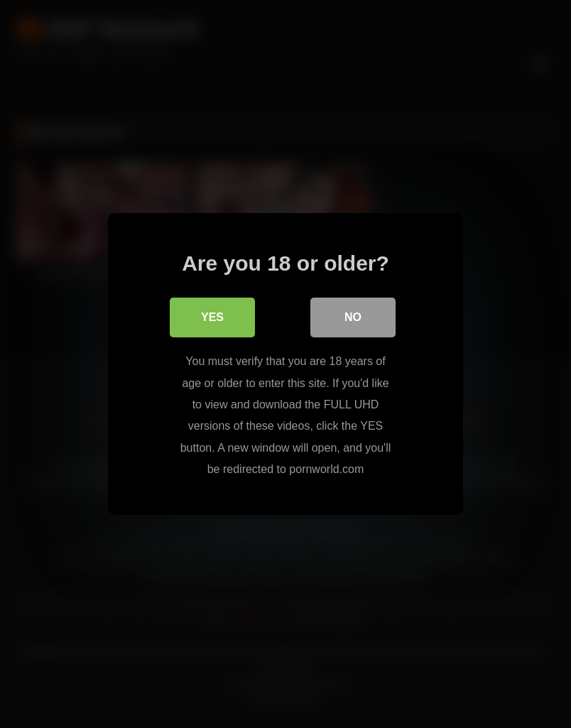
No (353, 317)
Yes (212, 317)
